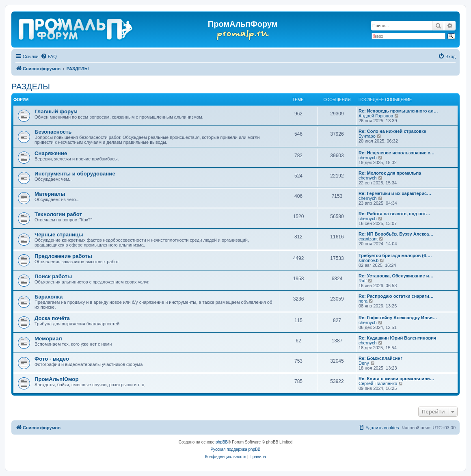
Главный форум (56, 111)
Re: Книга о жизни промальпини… (396, 379)
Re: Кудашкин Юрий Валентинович (397, 338)
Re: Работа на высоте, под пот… (394, 214)
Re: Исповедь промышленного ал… (398, 111)
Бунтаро (367, 136)
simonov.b (368, 260)
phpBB (222, 442)
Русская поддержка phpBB (235, 449)
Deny (364, 363)
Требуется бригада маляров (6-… (395, 255)
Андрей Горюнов (376, 116)
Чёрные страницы (59, 235)
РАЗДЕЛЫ (31, 87)
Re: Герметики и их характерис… (395, 193)
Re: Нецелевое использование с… (396, 153)
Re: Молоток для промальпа (390, 173)
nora (363, 301)
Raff (363, 281)
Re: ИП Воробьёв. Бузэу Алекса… (396, 234)
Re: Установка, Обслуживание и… (396, 276)
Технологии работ (58, 214)
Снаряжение (51, 153)
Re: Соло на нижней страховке (392, 131)
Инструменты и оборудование (75, 174)
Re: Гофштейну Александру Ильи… (398, 318)
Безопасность (53, 132)
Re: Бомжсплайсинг (380, 358)
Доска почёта (52, 318)
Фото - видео (52, 359)
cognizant (368, 239)
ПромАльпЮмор (56, 379)
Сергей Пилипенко (378, 383)
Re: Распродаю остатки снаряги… (396, 296)
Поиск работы (53, 276)
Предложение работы (63, 256)
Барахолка (49, 297)
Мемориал (48, 339)
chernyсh (368, 158)
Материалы (50, 194)
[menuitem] (49, 56)
